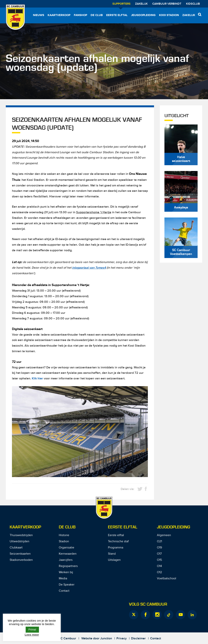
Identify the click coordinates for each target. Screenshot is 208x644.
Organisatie (67, 548)
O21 (159, 541)
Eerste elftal (117, 15)
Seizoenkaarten (20, 554)
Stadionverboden (21, 560)
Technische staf (118, 541)
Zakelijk (141, 4)
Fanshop (80, 15)
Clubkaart (16, 548)
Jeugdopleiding (143, 15)
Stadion (64, 541)
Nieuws (39, 15)
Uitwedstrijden (19, 541)
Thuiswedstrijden (21, 535)
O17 (159, 554)
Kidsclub (193, 4)
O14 (159, 566)
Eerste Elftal (123, 527)
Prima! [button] (32, 630)
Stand (112, 554)
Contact (64, 591)
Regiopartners (68, 566)
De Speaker (67, 585)
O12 (159, 572)
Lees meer (32, 635)
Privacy (122, 638)
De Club (97, 15)
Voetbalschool (167, 578)
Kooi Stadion (169, 15)
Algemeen (164, 535)
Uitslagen (114, 560)
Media (63, 578)
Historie (64, 535)
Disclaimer (138, 638)
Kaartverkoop (59, 15)
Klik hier (37, 379)
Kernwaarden (68, 554)
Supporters (121, 4)
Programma (116, 548)
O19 (159, 548)
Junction (106, 638)
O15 (159, 560)
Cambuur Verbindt (167, 4)
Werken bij (66, 572)
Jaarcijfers (66, 560)
